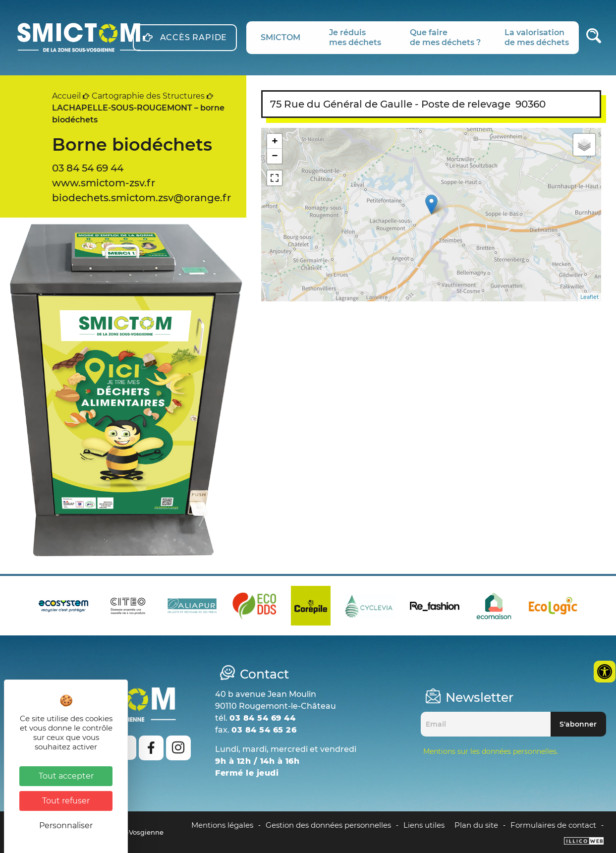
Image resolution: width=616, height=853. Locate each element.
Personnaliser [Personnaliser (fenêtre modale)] (66, 825)
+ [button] (275, 141)
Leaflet (589, 297)
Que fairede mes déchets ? (445, 37)
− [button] (275, 156)
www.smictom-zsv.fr (104, 183)
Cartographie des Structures (148, 96)
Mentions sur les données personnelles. (491, 751)
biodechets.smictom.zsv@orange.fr (141, 198)
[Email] (486, 724)
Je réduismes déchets (355, 37)
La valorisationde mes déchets (537, 37)
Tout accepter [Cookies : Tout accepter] (66, 776)
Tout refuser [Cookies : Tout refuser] (66, 801)
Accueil (66, 96)
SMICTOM (280, 37)
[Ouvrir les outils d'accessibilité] (605, 672)
